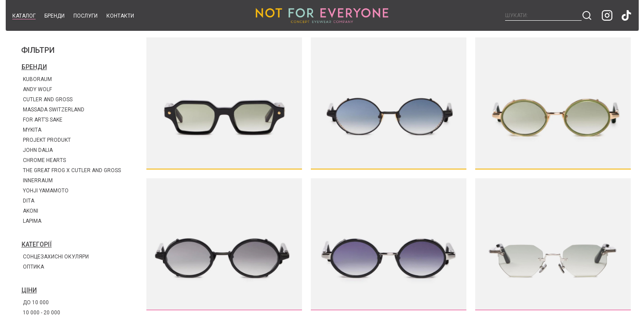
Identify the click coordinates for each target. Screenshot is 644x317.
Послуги (86, 16)
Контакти (120, 16)
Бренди (55, 16)
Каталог (24, 16)
